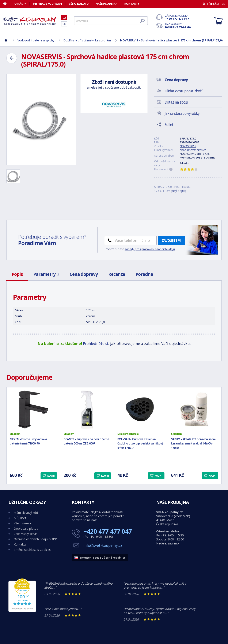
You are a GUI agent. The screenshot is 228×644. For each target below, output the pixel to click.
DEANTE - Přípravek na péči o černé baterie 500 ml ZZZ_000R (86, 441)
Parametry (46, 274)
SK (64, 24)
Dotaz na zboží (176, 102)
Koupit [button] (51, 476)
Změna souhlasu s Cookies (32, 550)
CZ (64, 18)
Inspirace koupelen (47, 4)
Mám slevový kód (26, 513)
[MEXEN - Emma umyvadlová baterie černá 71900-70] (33, 410)
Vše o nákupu (79, 4)
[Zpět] (12, 58)
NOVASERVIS (188, 146)
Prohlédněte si (96, 343)
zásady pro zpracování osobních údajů (150, 249)
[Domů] (7, 4)
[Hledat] (111, 21)
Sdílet (169, 124)
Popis (17, 274)
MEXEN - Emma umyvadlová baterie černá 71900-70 (28, 441)
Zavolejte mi (171, 241)
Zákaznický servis (26, 534)
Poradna (144, 274)
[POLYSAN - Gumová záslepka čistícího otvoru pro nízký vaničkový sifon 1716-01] (141, 410)
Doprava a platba (26, 528)
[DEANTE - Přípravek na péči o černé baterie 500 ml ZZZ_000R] (87, 410)
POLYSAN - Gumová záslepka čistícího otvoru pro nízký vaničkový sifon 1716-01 (140, 444)
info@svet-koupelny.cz (103, 545)
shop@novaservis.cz (193, 150)
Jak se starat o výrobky (182, 113)
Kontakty (132, 4)
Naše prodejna (107, 4)
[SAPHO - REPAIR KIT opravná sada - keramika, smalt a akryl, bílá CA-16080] (195, 410)
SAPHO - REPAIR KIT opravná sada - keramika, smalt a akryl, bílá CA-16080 (194, 444)
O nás (19, 4)
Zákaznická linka (178, 17)
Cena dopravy (84, 274)
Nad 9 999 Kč (178, 26)
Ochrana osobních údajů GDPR (35, 539)
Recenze (117, 274)
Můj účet (20, 518)
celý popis (178, 191)
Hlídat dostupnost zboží (183, 91)
